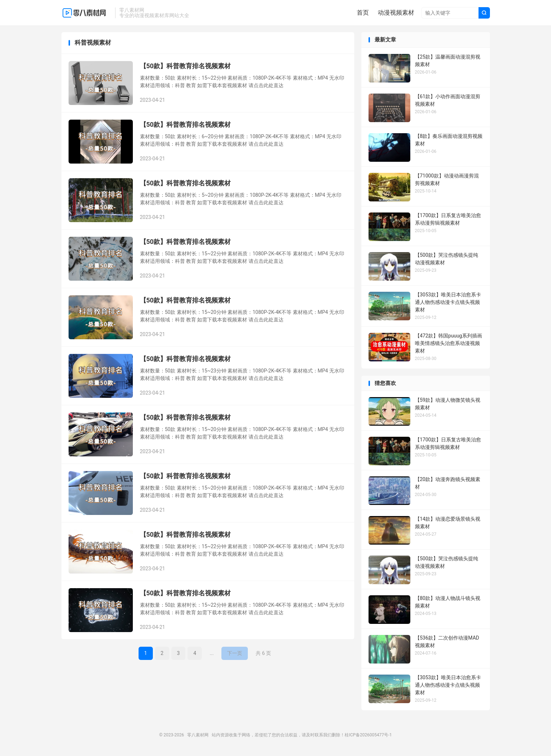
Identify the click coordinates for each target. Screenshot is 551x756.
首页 (363, 12)
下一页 (235, 654)
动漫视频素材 (396, 12)
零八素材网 (86, 13)
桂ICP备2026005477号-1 (368, 736)
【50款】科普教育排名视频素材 (186, 67)
